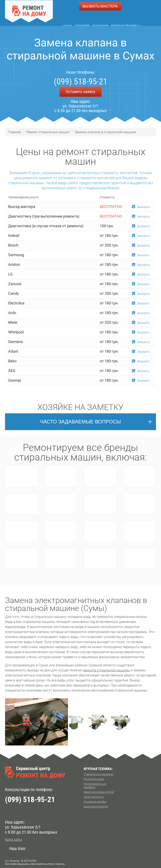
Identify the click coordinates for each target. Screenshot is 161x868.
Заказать (141, 207)
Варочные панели (96, 807)
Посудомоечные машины (95, 786)
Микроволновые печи (99, 792)
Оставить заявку (81, 92)
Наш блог (17, 848)
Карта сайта (14, 840)
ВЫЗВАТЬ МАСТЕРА (100, 6)
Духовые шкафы (95, 802)
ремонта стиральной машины (106, 670)
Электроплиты (94, 797)
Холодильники (94, 779)
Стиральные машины (98, 774)
